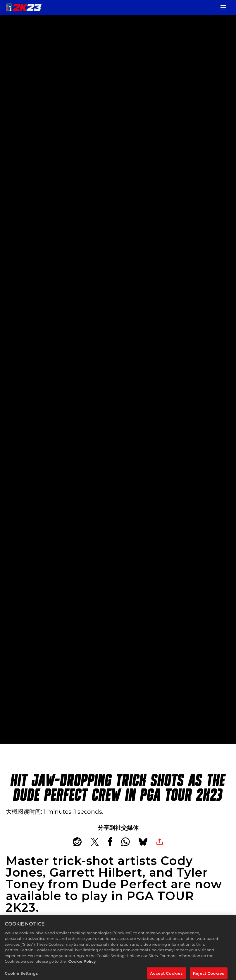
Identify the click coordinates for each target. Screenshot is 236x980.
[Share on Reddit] (77, 842)
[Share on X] (95, 842)
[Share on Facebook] (110, 842)
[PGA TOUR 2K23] (24, 7)
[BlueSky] (143, 842)
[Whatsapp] (125, 842)
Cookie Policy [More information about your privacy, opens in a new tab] (82, 966)
